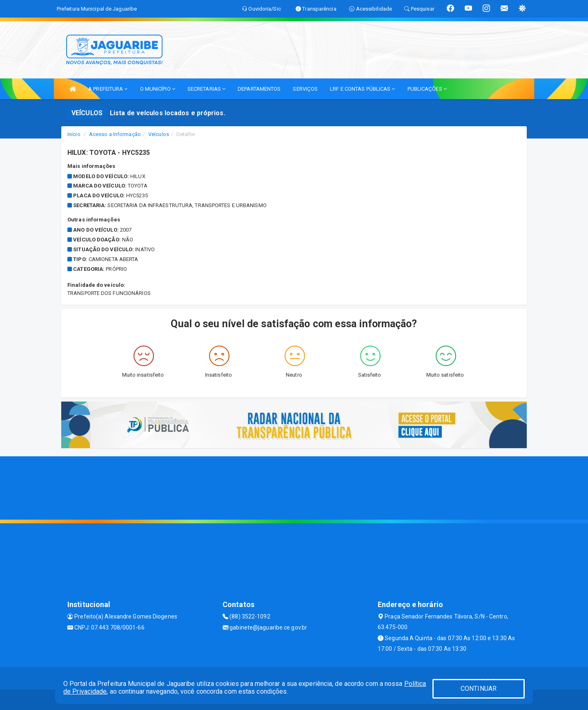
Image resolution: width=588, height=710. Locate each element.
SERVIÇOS (305, 89)
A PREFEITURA (108, 89)
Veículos (159, 134)
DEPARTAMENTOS (259, 89)
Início (74, 134)
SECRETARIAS (206, 89)
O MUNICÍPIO (158, 89)
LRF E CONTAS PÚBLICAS (362, 89)
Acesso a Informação (115, 134)
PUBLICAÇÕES (427, 89)
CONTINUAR (479, 689)
